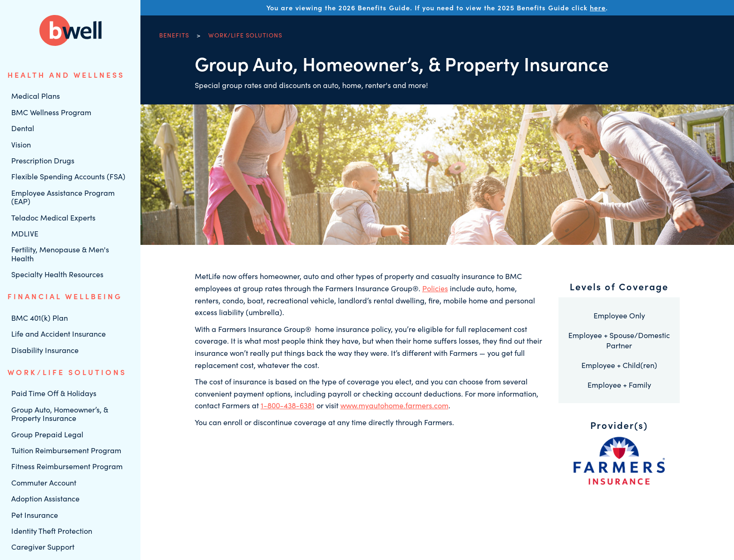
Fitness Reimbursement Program (67, 466)
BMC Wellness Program (51, 112)
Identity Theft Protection (52, 531)
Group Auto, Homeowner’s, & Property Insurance (60, 414)
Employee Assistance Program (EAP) (63, 197)
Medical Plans (36, 96)
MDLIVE (25, 233)
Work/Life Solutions (245, 35)
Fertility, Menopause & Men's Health (60, 254)
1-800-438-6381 (288, 405)
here (598, 7)
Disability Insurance (45, 350)
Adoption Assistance (45, 498)
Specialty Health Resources (57, 274)
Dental (23, 128)
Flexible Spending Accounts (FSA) (68, 176)
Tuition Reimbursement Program (66, 450)
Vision (21, 144)
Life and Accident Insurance (59, 334)
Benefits (174, 35)
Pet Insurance (35, 515)
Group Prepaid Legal (47, 434)
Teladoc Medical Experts (53, 217)
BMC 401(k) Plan (40, 318)
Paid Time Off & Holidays (54, 393)
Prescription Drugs (43, 160)
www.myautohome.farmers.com (394, 405)
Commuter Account (44, 483)
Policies (435, 288)
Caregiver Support (43, 547)
